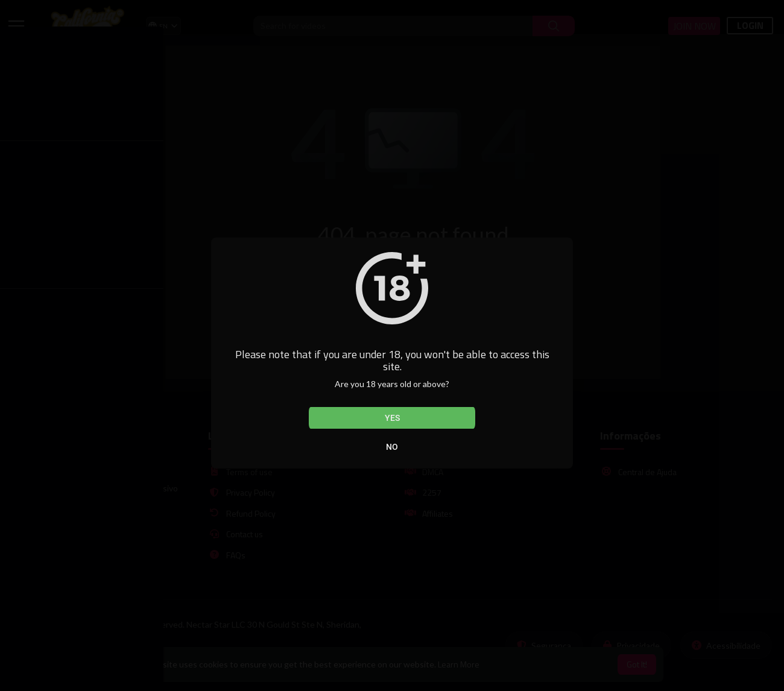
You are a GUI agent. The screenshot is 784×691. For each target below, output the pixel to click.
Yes (392, 418)
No (392, 447)
